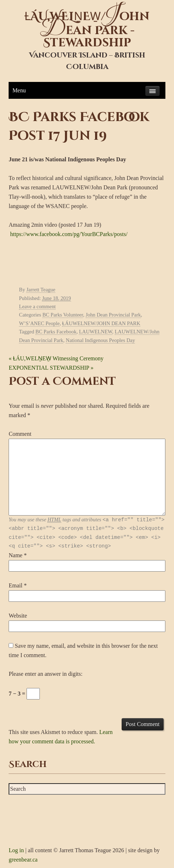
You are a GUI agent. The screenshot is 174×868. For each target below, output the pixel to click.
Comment (20, 434)
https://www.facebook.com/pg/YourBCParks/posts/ (69, 234)
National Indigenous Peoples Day (100, 340)
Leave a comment (37, 306)
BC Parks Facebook (56, 332)
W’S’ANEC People (39, 323)
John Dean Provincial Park (113, 315)
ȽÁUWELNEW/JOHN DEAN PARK (101, 323)
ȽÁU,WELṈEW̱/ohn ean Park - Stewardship (87, 30)
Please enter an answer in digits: (46, 674)
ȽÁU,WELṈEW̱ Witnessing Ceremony (56, 358)
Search (28, 765)
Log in (16, 850)
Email (15, 585)
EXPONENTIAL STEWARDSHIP (51, 368)
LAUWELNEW (95, 332)
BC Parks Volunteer (63, 315)
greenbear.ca (23, 860)
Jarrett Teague (41, 290)
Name (15, 555)
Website (18, 616)
